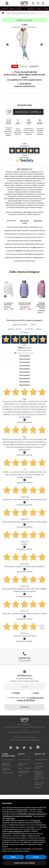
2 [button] (21, 63)
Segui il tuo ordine (23, 764)
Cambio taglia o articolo (24, 772)
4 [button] (28, 63)
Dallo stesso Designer (24, 272)
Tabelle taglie (7, 773)
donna (39, 329)
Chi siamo (39, 763)
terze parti (37, 820)
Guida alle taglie (25, 105)
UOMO (35, 693)
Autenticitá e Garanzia (40, 783)
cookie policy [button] (10, 818)
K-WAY (25, 25)
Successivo (25, 356)
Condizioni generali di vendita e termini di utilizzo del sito (39, 775)
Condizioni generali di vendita (18, 740)
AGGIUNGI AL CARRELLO (28, 112)
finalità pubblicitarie (15, 831)
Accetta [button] (36, 857)
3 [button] (25, 63)
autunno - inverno (15, 329)
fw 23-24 (29, 329)
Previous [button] (7, 45)
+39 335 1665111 (24, 658)
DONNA (15, 693)
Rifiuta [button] (13, 857)
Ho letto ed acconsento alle (25, 699)
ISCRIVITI (25, 707)
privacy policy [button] (23, 810)
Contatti (38, 787)
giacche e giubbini (20, 325)
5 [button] (32, 63)
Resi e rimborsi (24, 768)
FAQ (20, 776)
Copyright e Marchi (34, 740)
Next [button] (42, 45)
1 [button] (17, 63)
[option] (24, 45)
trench (34, 325)
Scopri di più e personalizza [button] (24, 863)
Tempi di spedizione (6, 769)
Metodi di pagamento (6, 764)
